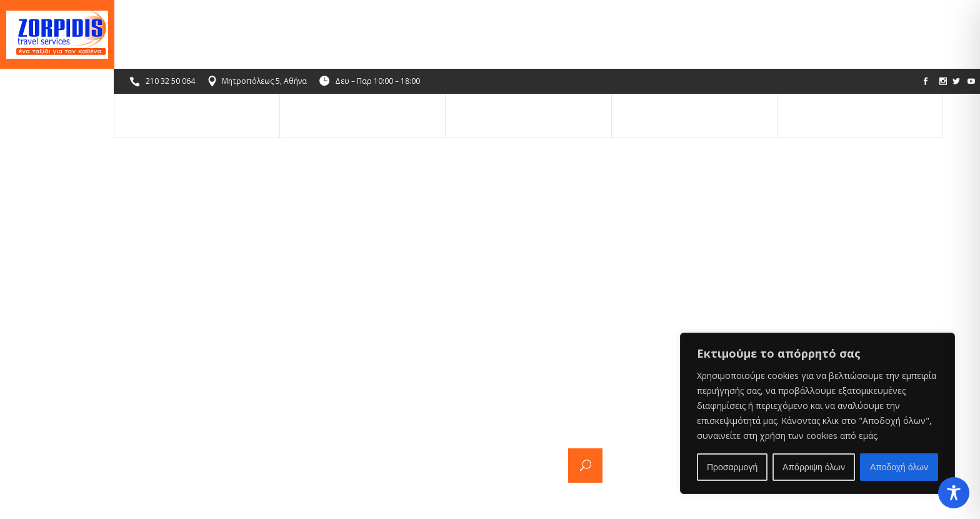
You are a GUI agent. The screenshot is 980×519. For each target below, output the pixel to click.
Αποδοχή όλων (899, 467)
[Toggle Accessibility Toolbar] (954, 493)
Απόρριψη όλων (814, 467)
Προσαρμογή (732, 467)
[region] (817, 413)
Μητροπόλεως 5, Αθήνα (265, 12)
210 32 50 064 (171, 12)
